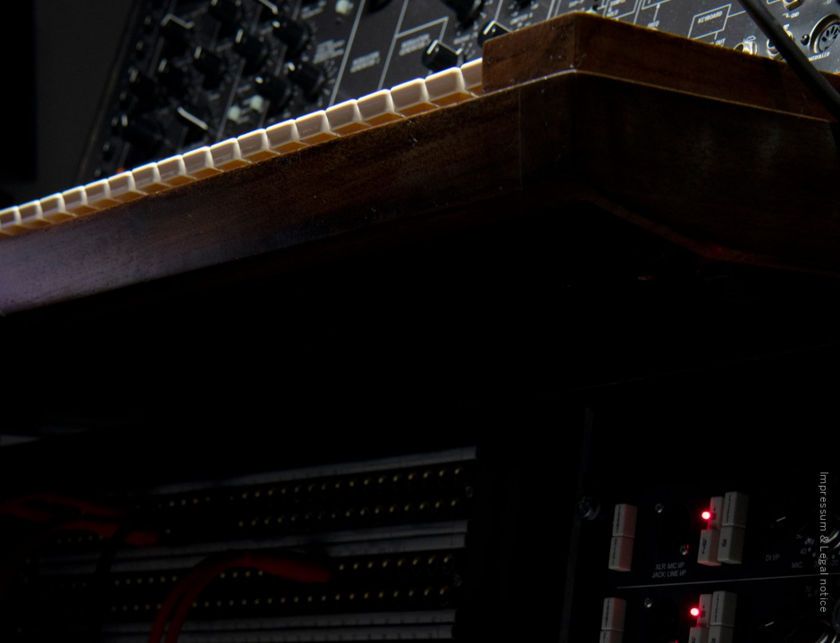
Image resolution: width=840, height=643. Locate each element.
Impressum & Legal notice (824, 542)
